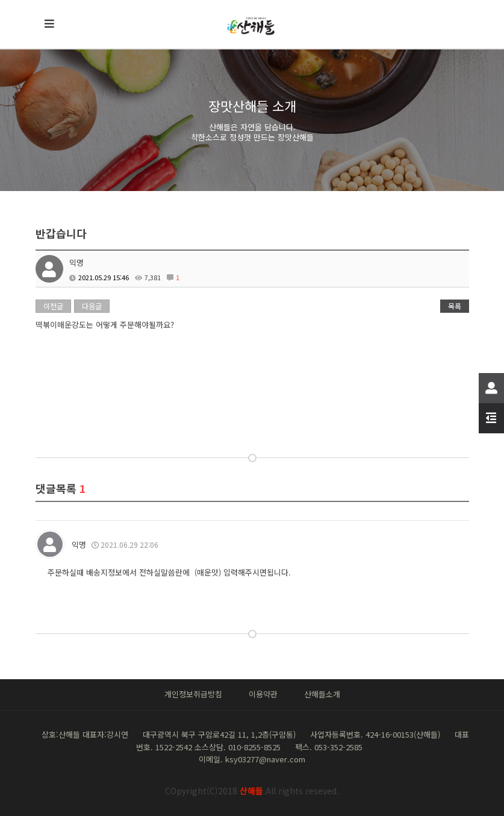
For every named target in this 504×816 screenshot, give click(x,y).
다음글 (92, 306)
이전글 (53, 306)
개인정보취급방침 (193, 694)
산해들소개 (322, 694)
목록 (455, 306)
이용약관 (263, 694)
